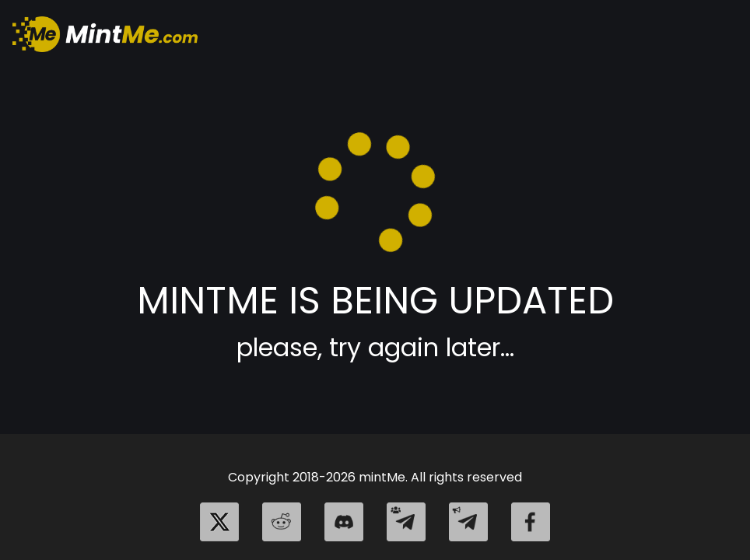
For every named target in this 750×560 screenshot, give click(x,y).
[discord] (344, 522)
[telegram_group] (406, 522)
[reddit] (282, 522)
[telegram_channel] (468, 522)
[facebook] (531, 522)
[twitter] (219, 522)
